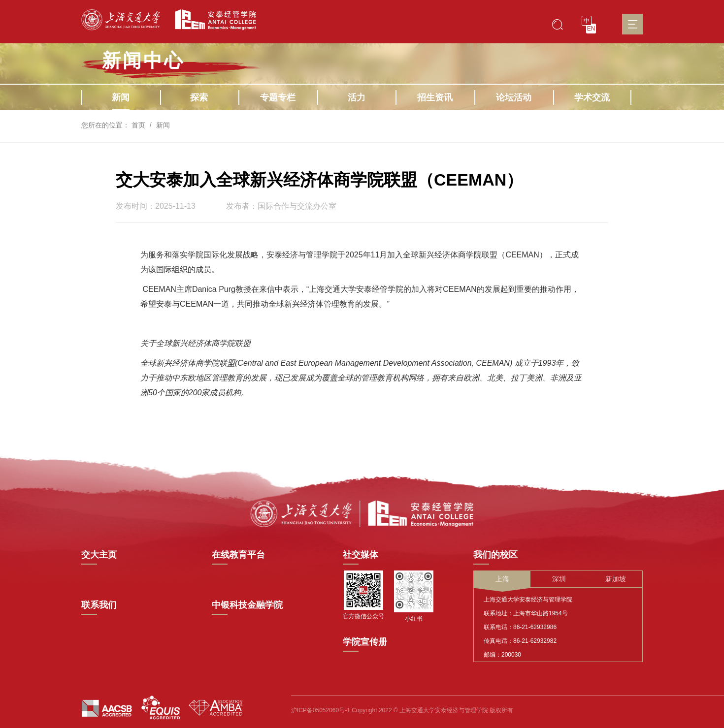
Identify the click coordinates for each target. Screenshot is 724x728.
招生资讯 (435, 97)
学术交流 (592, 97)
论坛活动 (514, 97)
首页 (138, 125)
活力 (357, 97)
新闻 (121, 97)
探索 (199, 97)
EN (591, 29)
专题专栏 (278, 97)
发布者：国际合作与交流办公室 (281, 206)
